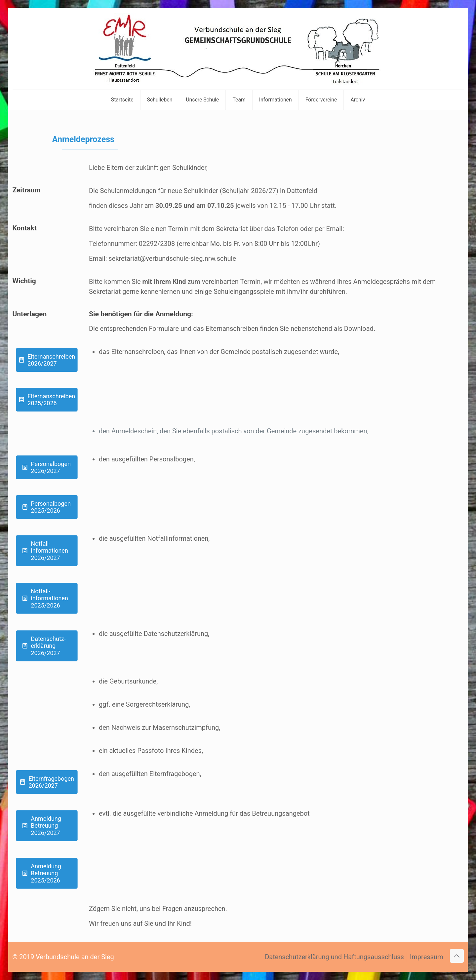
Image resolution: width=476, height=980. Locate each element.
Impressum (427, 957)
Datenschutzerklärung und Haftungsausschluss (334, 957)
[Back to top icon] (457, 956)
